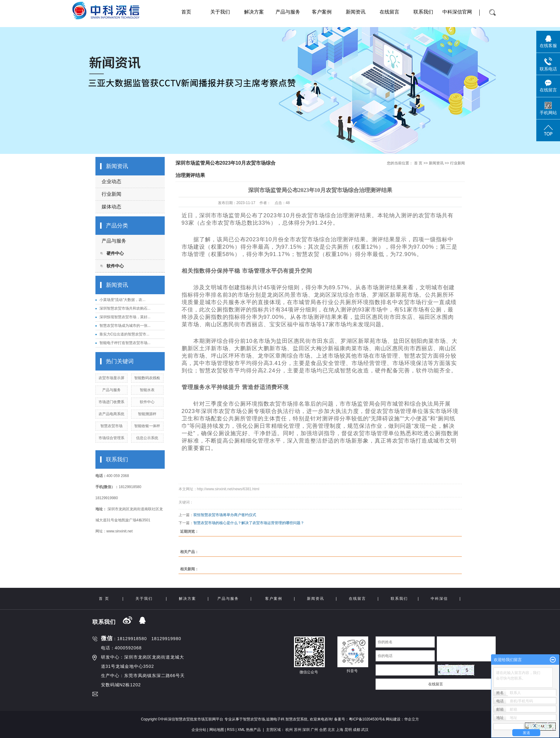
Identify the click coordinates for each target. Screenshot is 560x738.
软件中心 (115, 266)
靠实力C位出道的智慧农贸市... (125, 334)
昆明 (348, 730)
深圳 (306, 730)
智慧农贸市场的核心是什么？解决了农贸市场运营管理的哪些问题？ (249, 523)
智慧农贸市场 (111, 426)
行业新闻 (111, 194)
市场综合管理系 (111, 438)
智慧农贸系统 (296, 719)
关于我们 (220, 12)
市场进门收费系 (111, 402)
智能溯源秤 (147, 414)
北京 (331, 730)
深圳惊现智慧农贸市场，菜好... (125, 317)
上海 (340, 730)
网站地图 (217, 730)
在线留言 (389, 12)
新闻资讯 (356, 12)
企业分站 (199, 730)
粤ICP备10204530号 (366, 719)
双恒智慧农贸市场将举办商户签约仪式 (225, 515)
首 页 (418, 163)
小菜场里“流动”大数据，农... (123, 300)
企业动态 (111, 181)
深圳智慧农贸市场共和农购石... (125, 308)
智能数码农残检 (147, 378)
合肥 (323, 730)
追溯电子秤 (275, 719)
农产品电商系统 (111, 414)
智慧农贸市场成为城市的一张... (125, 326)
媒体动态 (111, 207)
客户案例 (322, 12)
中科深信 (439, 599)
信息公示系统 (147, 438)
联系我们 (423, 12)
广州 (314, 730)
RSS (231, 730)
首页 (186, 12)
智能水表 (147, 390)
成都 (357, 730)
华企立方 (412, 719)
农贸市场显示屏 (111, 378)
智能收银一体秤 (147, 426)
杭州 (289, 730)
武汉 (365, 730)
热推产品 (253, 730)
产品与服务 (288, 12)
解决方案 (254, 12)
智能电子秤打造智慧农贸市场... (125, 343)
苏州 (298, 730)
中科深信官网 (457, 12)
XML (241, 730)
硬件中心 (115, 253)
